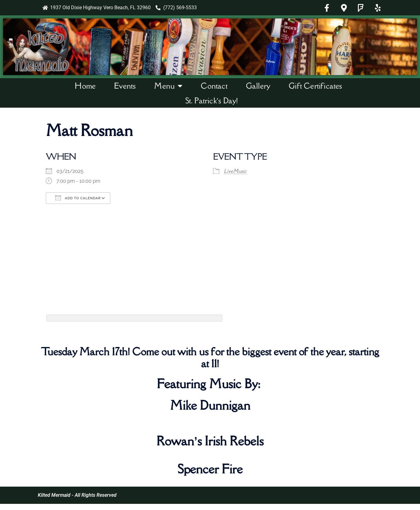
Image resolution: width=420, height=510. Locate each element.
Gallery (258, 86)
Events (125, 86)
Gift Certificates (315, 86)
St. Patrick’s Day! (212, 100)
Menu (168, 86)
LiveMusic (235, 171)
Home (85, 86)
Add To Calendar (78, 198)
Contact (214, 86)
